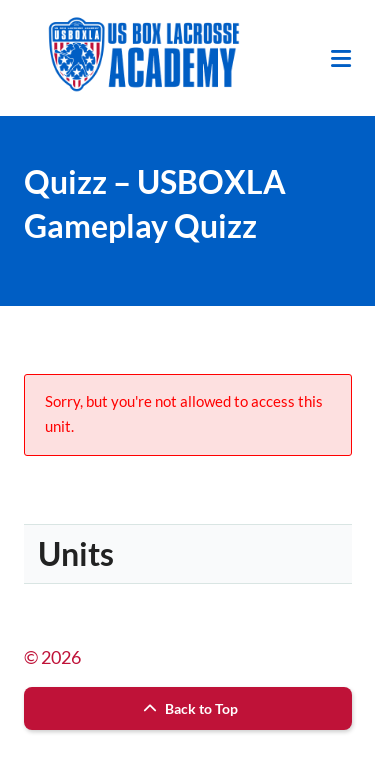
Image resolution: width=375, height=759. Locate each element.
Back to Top (188, 708)
